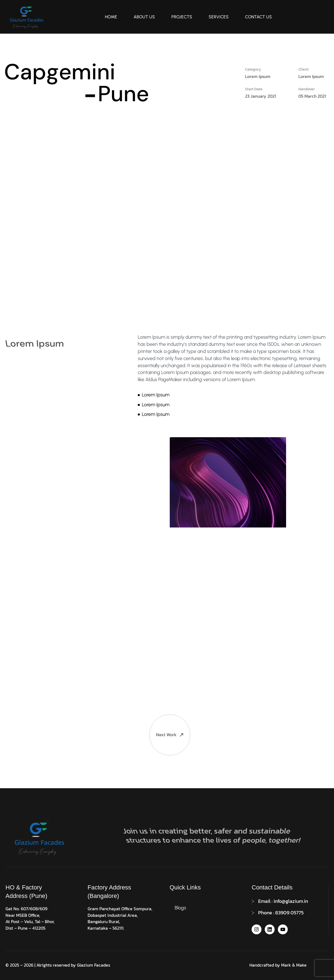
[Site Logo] (26, 16)
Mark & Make (294, 965)
